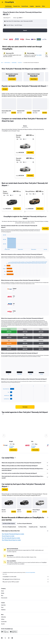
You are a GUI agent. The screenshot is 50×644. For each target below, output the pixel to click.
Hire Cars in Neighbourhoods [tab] (9, 527)
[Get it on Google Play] (5, 633)
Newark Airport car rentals (8, 536)
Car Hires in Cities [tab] (22, 527)
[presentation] (9, 14)
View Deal (14, 113)
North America (7, 63)
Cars (2, 63)
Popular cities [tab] (43, 527)
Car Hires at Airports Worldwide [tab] (24, 523)
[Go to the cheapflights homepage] (10, 2)
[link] (12, 79)
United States (14, 63)
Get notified (39, 55)
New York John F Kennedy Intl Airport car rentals (13, 534)
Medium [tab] (25, 126)
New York (20, 63)
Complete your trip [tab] (33, 527)
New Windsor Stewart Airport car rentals (11, 540)
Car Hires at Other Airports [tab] (9, 523)
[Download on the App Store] (14, 633)
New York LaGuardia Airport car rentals (11, 538)
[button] (2, 2)
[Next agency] (46, 435)
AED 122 (6, 14)
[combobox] (7, 18)
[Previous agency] (4, 435)
